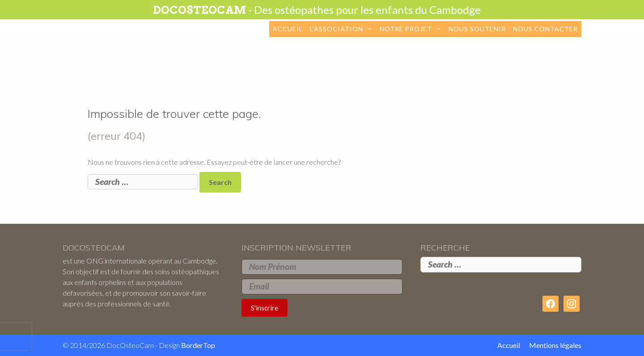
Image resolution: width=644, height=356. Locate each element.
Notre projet (412, 29)
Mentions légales (555, 345)
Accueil (288, 29)
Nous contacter (545, 29)
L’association (343, 29)
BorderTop (198, 345)
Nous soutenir (477, 29)
